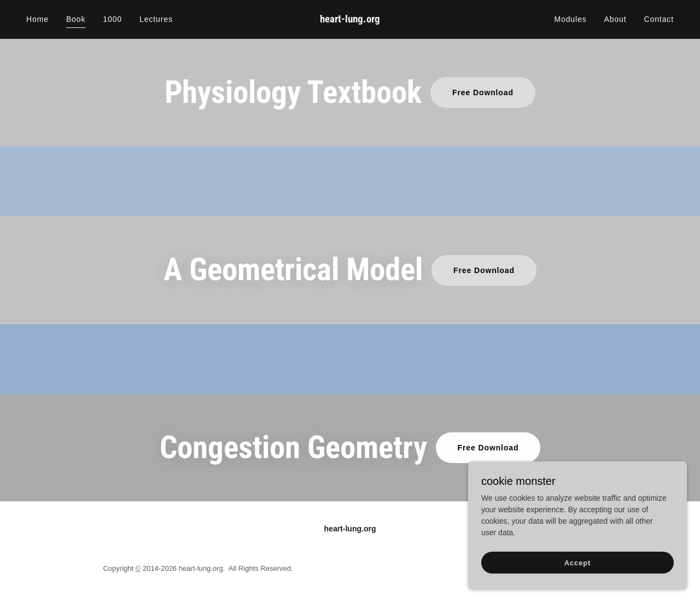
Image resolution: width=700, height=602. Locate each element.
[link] (350, 20)
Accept (577, 585)
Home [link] (37, 19)
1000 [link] (112, 19)
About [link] (616, 19)
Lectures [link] (156, 19)
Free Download (483, 92)
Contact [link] (659, 19)
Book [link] (76, 19)
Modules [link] (570, 19)
